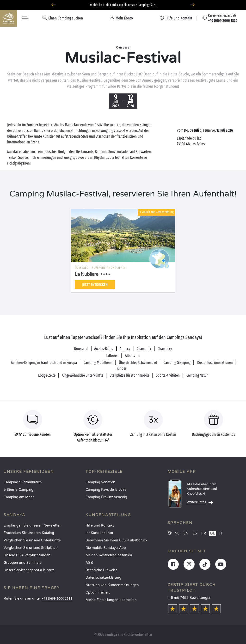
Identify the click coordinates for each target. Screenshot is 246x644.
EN (186, 533)
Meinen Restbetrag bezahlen (109, 555)
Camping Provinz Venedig (106, 497)
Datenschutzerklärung (103, 578)
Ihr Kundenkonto (99, 533)
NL (177, 533)
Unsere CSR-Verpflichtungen (27, 555)
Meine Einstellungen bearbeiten (111, 600)
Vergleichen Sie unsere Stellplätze (31, 548)
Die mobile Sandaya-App (106, 548)
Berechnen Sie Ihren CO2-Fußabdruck (117, 540)
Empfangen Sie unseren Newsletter (32, 525)
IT (221, 533)
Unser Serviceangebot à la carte (29, 570)
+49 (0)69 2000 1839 (57, 599)
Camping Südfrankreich (23, 482)
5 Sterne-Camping (18, 490)
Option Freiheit (98, 592)
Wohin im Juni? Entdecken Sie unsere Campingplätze (123, 5)
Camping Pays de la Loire (106, 490)
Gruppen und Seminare (23, 563)
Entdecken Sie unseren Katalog (29, 533)
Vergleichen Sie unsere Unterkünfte (32, 540)
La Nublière (86, 274)
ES (195, 533)
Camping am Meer (19, 497)
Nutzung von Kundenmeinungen (112, 585)
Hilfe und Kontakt (100, 525)
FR (204, 533)
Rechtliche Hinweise (101, 570)
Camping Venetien (100, 482)
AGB (89, 563)
